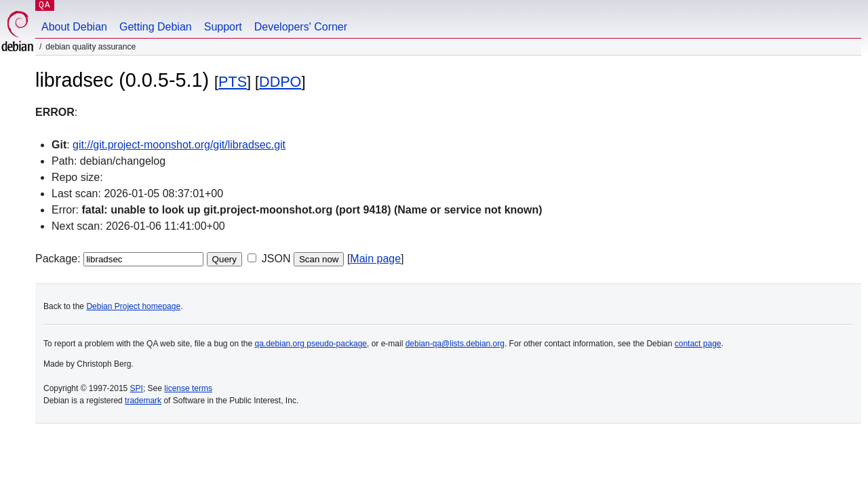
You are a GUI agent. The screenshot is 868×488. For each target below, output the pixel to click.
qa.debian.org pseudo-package (311, 344)
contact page (698, 344)
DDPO (280, 82)
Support (223, 27)
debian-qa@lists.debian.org (455, 344)
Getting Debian (156, 27)
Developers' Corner (301, 27)
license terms (188, 388)
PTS (233, 82)
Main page (375, 259)
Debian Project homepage (133, 306)
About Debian (74, 27)
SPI (137, 388)
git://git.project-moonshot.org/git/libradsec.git (179, 145)
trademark (143, 401)
